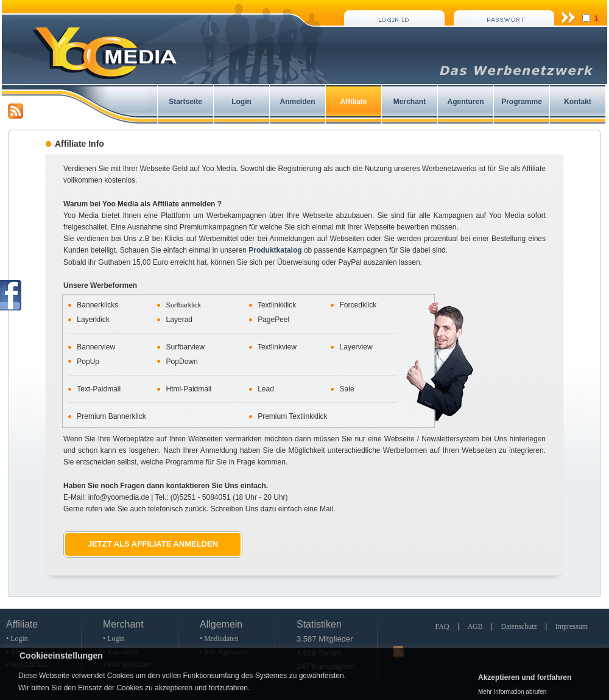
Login (241, 102)
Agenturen (466, 102)
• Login (17, 639)
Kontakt (578, 102)
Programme (522, 102)
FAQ (442, 626)
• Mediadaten (219, 639)
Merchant (410, 102)
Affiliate (353, 102)
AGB (475, 626)
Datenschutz (519, 626)
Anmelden (297, 102)
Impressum (572, 626)
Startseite (185, 102)
